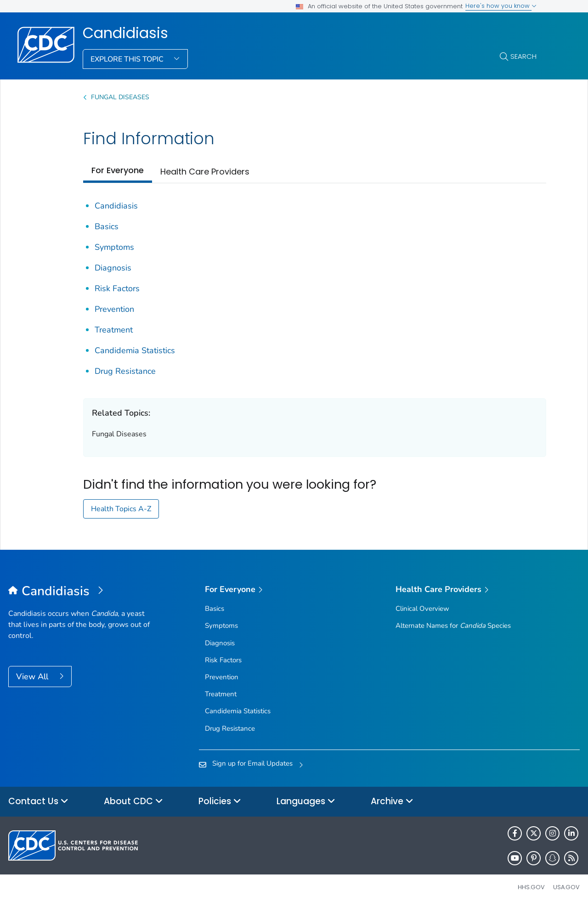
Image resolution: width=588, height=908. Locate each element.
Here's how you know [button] (501, 6)
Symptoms (114, 247)
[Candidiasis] (80, 592)
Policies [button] (220, 802)
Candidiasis (125, 33)
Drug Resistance (125, 371)
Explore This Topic (128, 59)
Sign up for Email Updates (252, 763)
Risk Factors (117, 288)
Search (523, 56)
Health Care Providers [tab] (205, 172)
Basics (107, 226)
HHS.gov (531, 887)
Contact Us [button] (38, 802)
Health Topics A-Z (121, 509)
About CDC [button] (133, 802)
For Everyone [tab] (118, 170)
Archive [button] (392, 802)
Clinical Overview (422, 609)
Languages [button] (306, 802)
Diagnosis (113, 268)
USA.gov (566, 887)
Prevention (114, 309)
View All (33, 677)
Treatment (114, 330)
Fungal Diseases (120, 97)
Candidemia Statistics (135, 350)
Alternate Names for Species (453, 626)
